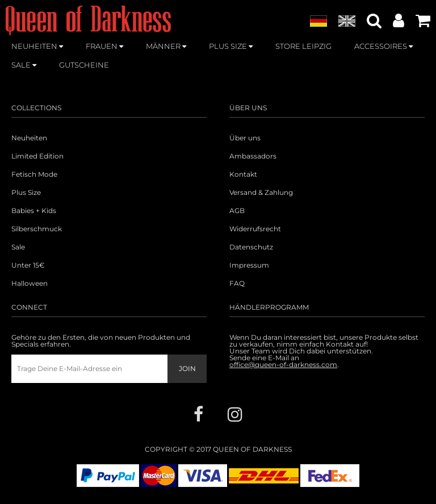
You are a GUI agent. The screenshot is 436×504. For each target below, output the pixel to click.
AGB (237, 211)
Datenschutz (251, 247)
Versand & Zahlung (261, 193)
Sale (18, 247)
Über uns (245, 138)
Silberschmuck (37, 229)
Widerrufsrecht (255, 229)
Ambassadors (253, 156)
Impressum (249, 265)
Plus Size (26, 193)
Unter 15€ (28, 265)
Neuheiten (29, 138)
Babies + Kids (34, 211)
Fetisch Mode (34, 174)
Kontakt (243, 174)
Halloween (30, 284)
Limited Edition (37, 156)
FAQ (237, 284)
